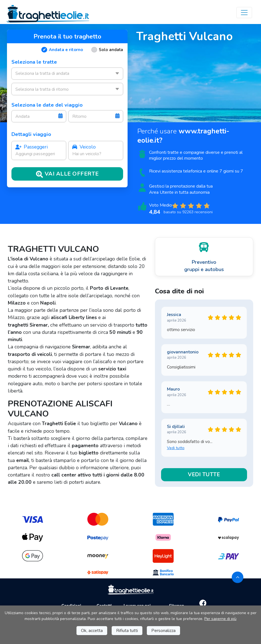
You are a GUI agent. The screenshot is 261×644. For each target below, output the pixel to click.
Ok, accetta (92, 631)
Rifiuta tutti (127, 631)
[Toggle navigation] (244, 13)
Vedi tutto (176, 448)
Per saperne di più (220, 619)
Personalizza (163, 631)
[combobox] (67, 74)
